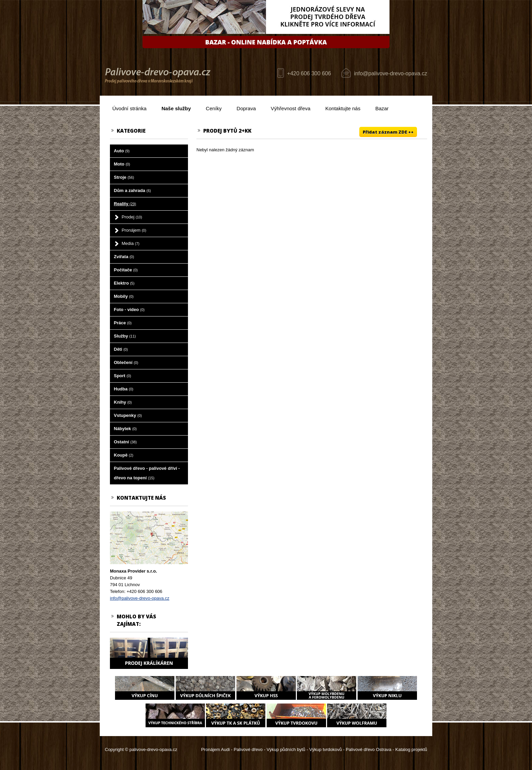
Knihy (123, 402)
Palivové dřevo (248, 749)
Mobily (124, 296)
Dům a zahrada (132, 190)
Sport (123, 376)
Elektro (124, 283)
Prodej (132, 217)
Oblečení (126, 362)
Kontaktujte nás (343, 108)
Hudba (124, 389)
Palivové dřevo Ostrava (368, 749)
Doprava (246, 108)
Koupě (124, 455)
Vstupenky (128, 415)
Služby (125, 336)
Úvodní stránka (129, 108)
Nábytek (125, 429)
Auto (122, 151)
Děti (121, 349)
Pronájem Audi (216, 749)
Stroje (124, 177)
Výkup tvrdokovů (325, 749)
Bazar (382, 108)
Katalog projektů (411, 749)
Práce (123, 323)
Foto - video (129, 310)
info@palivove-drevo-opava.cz (391, 73)
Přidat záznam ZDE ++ (388, 132)
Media (131, 243)
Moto (122, 164)
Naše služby (176, 108)
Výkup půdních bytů (286, 749)
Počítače (126, 270)
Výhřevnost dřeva (291, 108)
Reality (125, 204)
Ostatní (126, 442)
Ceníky (214, 108)
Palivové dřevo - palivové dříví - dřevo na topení (147, 473)
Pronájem (134, 230)
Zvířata (124, 257)
